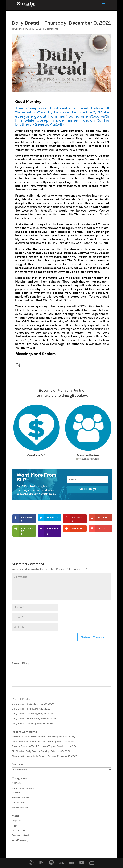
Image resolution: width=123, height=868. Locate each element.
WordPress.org (20, 840)
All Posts (16, 783)
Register (16, 821)
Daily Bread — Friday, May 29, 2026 (31, 709)
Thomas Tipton (20, 746)
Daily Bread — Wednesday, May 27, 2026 (34, 719)
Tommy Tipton (19, 737)
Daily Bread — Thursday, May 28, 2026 (33, 714)
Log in (15, 825)
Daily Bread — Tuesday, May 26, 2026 (32, 723)
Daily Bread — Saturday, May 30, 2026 (33, 704)
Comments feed (20, 835)
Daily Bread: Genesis (23, 788)
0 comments (51, 29)
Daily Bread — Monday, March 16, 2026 (53, 741)
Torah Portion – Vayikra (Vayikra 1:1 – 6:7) (53, 746)
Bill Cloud (17, 751)
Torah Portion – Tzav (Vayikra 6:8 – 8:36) (53, 737)
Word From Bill (20, 808)
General (16, 793)
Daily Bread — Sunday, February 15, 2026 (48, 751)
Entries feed (18, 830)
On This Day (18, 803)
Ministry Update (20, 798)
